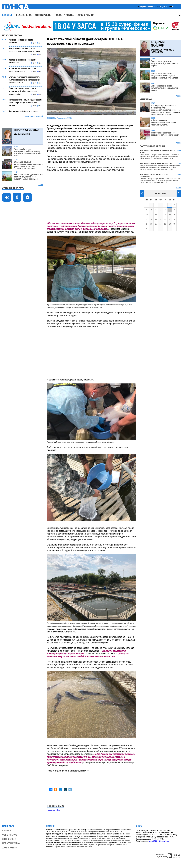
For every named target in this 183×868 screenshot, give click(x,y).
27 (160, 224)
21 (165, 219)
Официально (43, 15)
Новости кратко (64, 15)
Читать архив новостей (34, 116)
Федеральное (24, 15)
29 (170, 224)
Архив (41, 185)
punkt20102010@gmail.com (159, 841)
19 (156, 219)
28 (165, 224)
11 (151, 215)
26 (156, 224)
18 (151, 219)
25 (151, 224)
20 (160, 219)
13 (160, 215)
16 (174, 215)
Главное (7, 15)
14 (165, 215)
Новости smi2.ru (53, 810)
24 (147, 224)
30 (174, 224)
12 (156, 215)
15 (170, 215)
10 (147, 215)
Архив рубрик (86, 15)
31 (147, 229)
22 (170, 219)
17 (147, 219)
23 (174, 219)
